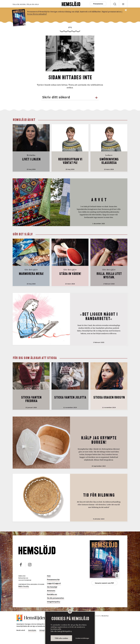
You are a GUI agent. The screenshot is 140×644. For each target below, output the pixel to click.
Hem (49, 576)
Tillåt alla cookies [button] (61, 638)
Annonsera (51, 591)
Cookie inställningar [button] (82, 638)
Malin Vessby (24, 586)
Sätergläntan (44, 630)
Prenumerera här (53, 580)
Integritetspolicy (54, 602)
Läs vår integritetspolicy (61, 631)
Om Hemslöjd (52, 587)
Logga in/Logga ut (54, 583)
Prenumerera (98, 4)
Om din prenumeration (56, 598)
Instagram (30, 564)
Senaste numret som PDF (104, 583)
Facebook (21, 564)
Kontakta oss (52, 594)
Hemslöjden (32, 630)
